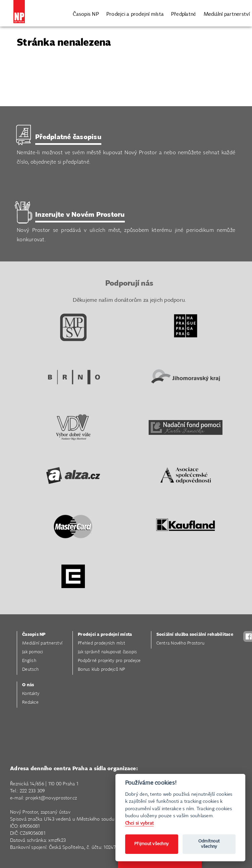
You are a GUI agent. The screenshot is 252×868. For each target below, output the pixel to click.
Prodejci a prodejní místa (135, 14)
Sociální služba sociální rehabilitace (195, 635)
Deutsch (30, 670)
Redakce (30, 702)
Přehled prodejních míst (102, 643)
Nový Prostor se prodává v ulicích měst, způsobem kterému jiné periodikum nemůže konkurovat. (126, 227)
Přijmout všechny (152, 844)
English (29, 661)
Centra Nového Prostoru (181, 643)
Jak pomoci (33, 652)
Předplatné (184, 14)
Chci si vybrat (140, 823)
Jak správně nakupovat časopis (107, 652)
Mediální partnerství (227, 14)
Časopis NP (86, 14)
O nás (28, 685)
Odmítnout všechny (209, 844)
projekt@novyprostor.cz (51, 798)
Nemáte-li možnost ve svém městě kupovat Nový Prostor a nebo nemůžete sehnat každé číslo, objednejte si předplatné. (126, 149)
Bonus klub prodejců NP (102, 670)
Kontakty (31, 694)
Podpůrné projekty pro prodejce (109, 661)
